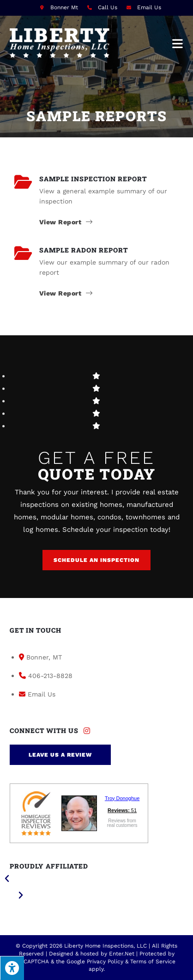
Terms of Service (153, 962)
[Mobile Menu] (178, 43)
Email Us (149, 7)
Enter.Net (122, 954)
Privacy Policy (105, 962)
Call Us (108, 7)
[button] (96, 560)
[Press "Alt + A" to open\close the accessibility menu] (12, 968)
